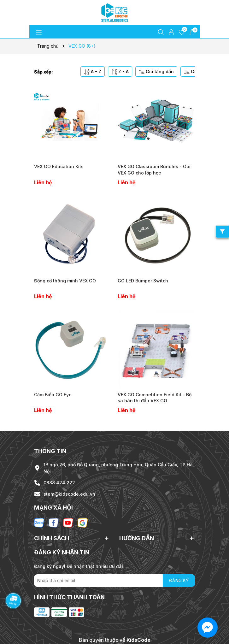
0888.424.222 (59, 483)
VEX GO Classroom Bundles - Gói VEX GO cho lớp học (154, 170)
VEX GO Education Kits (59, 166)
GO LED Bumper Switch (143, 281)
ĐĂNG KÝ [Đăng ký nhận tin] (179, 580)
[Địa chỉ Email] (115, 581)
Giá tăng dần (156, 72)
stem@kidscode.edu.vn (69, 494)
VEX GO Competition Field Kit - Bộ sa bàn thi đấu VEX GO (155, 398)
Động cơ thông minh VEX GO (65, 281)
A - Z (93, 72)
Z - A (120, 72)
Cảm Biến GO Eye (53, 395)
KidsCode (138, 640)
